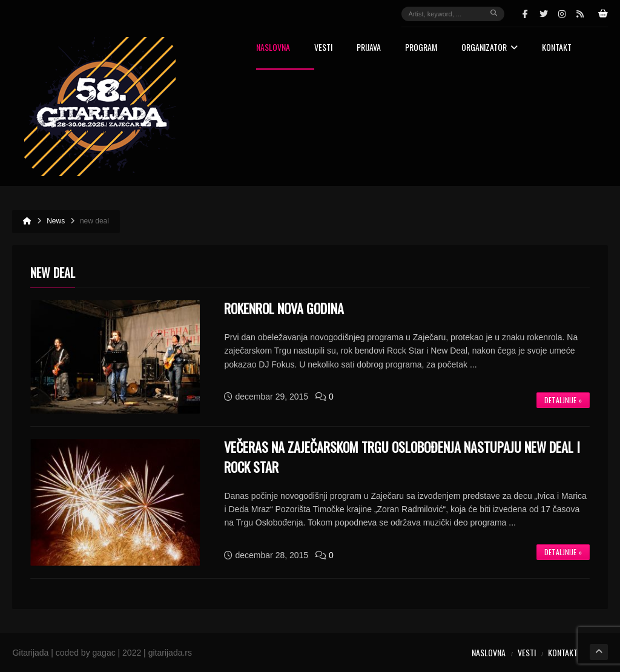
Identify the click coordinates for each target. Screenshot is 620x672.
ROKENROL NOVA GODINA (284, 308)
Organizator (490, 48)
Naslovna (273, 48)
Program (421, 48)
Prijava (369, 48)
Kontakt (557, 48)
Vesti (323, 48)
